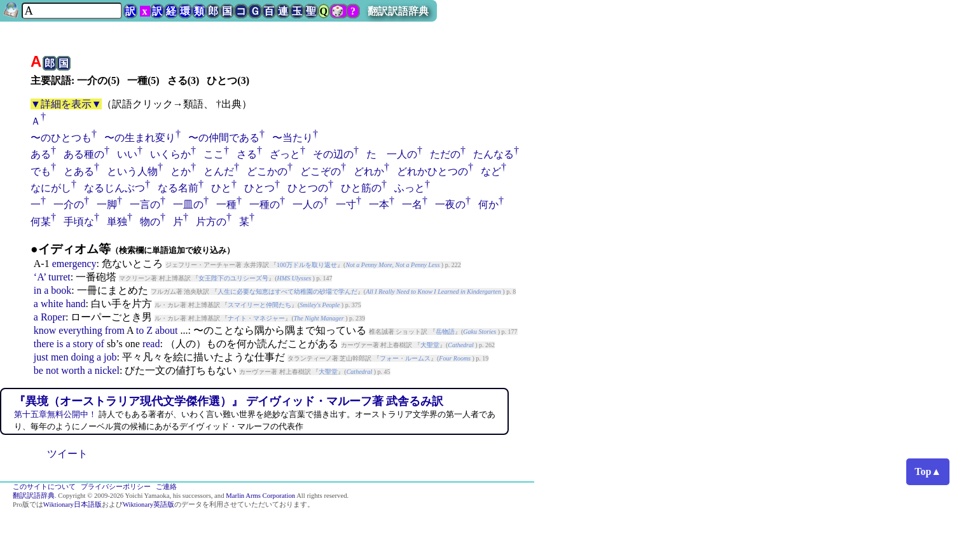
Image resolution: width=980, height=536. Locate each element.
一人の (308, 204)
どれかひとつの (432, 171)
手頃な (79, 222)
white (52, 304)
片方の (211, 222)
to (140, 330)
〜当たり (293, 138)
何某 (41, 222)
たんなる (493, 154)
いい (127, 154)
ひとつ (259, 188)
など (491, 171)
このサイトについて (44, 487)
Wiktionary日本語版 (72, 505)
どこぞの (321, 171)
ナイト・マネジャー (256, 318)
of (100, 344)
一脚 (107, 204)
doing (82, 357)
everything (80, 330)
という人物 (132, 171)
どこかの (267, 171)
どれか (369, 171)
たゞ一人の (392, 154)
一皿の (188, 204)
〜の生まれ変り (140, 138)
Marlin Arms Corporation (260, 496)
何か (488, 204)
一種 (226, 204)
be (38, 370)
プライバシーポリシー (116, 487)
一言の (145, 204)
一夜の (450, 204)
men (60, 357)
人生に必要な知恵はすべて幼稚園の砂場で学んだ (287, 292)
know (45, 330)
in (38, 290)
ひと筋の (361, 188)
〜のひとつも (61, 138)
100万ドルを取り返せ (307, 265)
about (167, 330)
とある (79, 171)
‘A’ (40, 277)
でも (41, 171)
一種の (265, 204)
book (61, 290)
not (52, 370)
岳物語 (445, 332)
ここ (214, 154)
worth (73, 370)
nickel (107, 370)
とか (181, 171)
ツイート (67, 454)
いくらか (170, 154)
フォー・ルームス (405, 358)
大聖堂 (430, 345)
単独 (117, 222)
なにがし (51, 188)
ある (41, 154)
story (83, 344)
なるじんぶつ (114, 188)
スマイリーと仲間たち (259, 305)
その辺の (333, 154)
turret (59, 277)
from (115, 330)
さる (247, 154)
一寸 (346, 204)
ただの (445, 154)
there (44, 344)
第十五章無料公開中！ (55, 414)
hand (75, 304)
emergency (74, 264)
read (151, 344)
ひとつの (308, 188)
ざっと (285, 154)
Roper (53, 317)
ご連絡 (166, 487)
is (60, 344)
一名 (412, 204)
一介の (69, 204)
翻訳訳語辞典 (398, 11)
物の (150, 222)
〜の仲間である (224, 138)
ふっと (410, 188)
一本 (379, 204)
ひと (221, 188)
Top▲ (928, 471)
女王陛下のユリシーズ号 (233, 278)
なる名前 (178, 188)
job (110, 357)
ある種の (84, 154)
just (41, 357)
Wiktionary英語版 (148, 505)
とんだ (219, 171)
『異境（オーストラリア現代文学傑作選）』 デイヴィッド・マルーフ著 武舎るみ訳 (229, 401)
